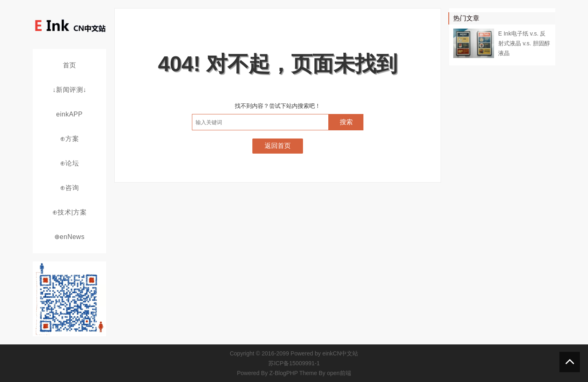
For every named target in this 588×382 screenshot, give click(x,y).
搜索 (346, 122)
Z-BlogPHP (284, 373)
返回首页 (278, 146)
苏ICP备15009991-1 (294, 363)
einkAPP (70, 114)
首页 (70, 65)
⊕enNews (69, 237)
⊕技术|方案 (69, 212)
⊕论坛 (70, 163)
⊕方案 (70, 139)
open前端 (339, 373)
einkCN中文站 (340, 353)
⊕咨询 (70, 188)
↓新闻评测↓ (70, 90)
